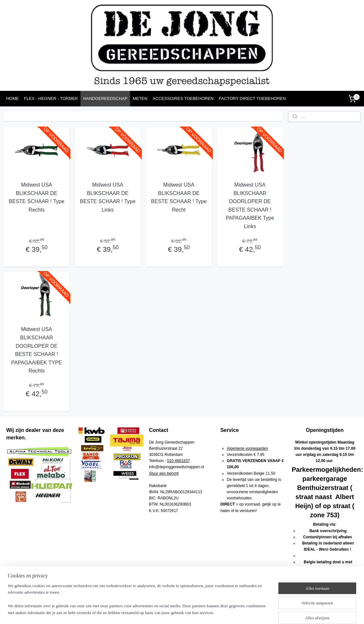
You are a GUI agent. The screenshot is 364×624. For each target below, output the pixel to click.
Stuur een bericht (164, 473)
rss (183, 612)
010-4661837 (179, 461)
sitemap (172, 612)
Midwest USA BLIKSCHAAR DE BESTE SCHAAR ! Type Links (108, 197)
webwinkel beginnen (205, 612)
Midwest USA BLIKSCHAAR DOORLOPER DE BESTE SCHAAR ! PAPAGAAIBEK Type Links (250, 206)
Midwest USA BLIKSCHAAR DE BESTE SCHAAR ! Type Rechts (36, 197)
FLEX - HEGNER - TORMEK (51, 98)
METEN (140, 98)
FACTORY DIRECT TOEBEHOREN (252, 98)
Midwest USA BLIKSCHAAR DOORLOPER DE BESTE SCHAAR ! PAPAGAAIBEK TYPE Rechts (36, 350)
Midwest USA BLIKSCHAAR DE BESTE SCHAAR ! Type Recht (179, 197)
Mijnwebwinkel (255, 612)
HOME (12, 98)
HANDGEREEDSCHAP (105, 98)
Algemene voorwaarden (247, 448)
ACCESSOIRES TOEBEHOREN (183, 98)
